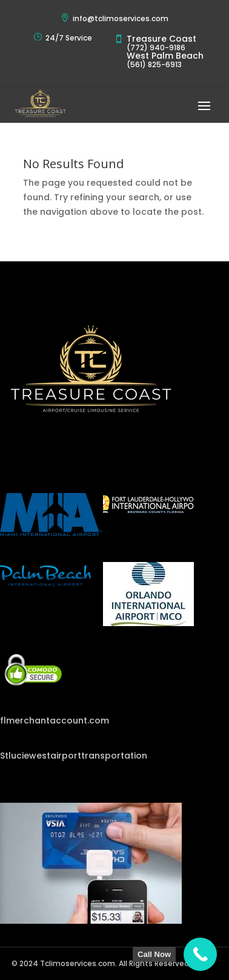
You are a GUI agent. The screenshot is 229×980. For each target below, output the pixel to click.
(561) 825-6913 (154, 64)
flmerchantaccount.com (55, 720)
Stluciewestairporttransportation (74, 756)
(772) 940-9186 (156, 47)
